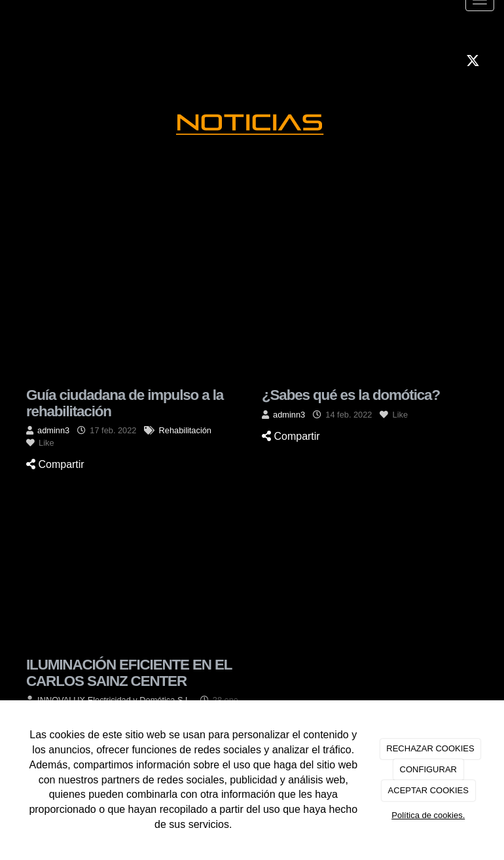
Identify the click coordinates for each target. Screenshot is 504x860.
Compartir (55, 464)
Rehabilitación (185, 430)
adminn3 (53, 430)
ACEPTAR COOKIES (428, 790)
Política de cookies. (428, 815)
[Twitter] (473, 62)
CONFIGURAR (428, 769)
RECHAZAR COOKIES (430, 748)
